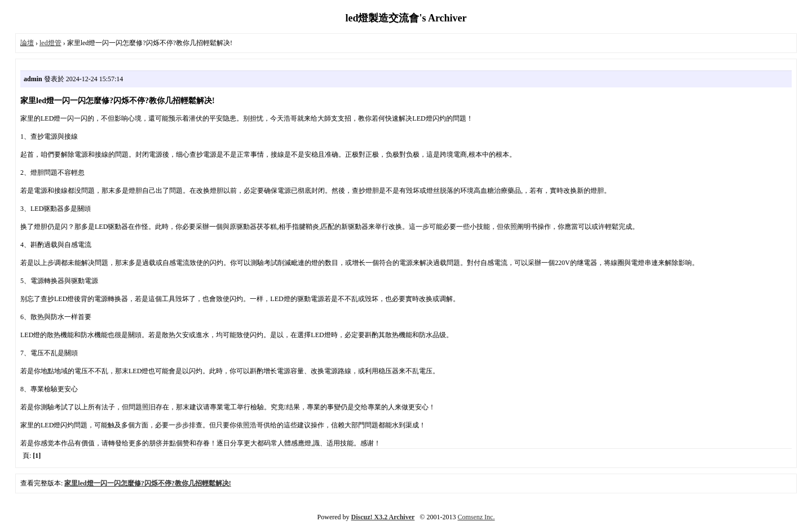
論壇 (27, 43)
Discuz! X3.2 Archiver (383, 517)
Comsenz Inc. (476, 517)
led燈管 (50, 43)
